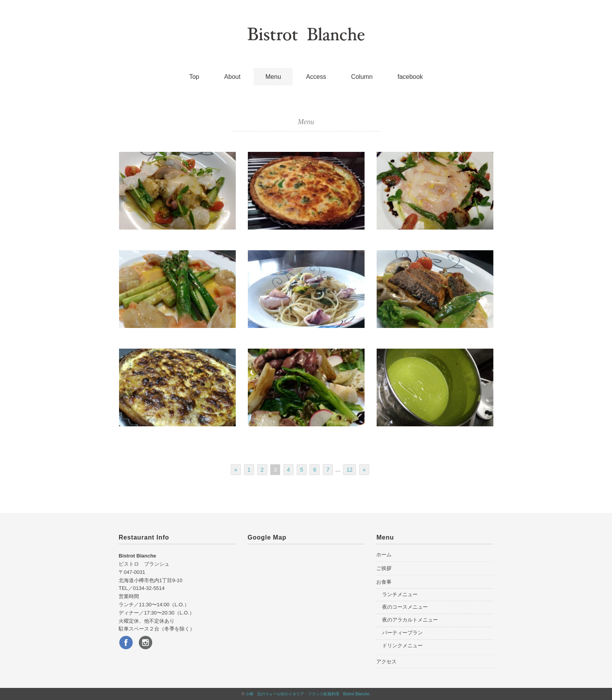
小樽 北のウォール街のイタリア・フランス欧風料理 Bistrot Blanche (307, 694)
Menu (273, 77)
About (232, 77)
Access (316, 77)
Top (194, 77)
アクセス (386, 662)
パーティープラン (402, 633)
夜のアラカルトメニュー (410, 620)
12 (350, 470)
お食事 (384, 582)
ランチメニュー (400, 594)
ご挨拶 (384, 568)
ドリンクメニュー (402, 646)
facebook (410, 77)
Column (362, 77)
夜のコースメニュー (405, 607)
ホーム (384, 555)
